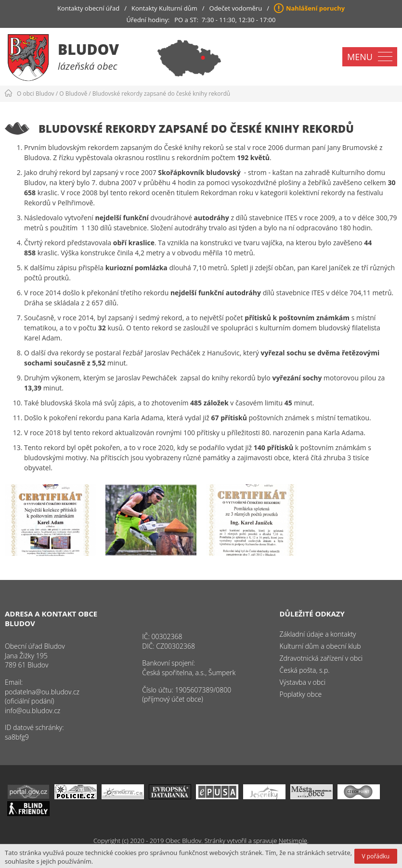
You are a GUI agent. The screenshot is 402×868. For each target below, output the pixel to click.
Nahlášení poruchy (315, 8)
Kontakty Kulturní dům (164, 8)
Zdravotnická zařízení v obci (321, 658)
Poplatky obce (301, 694)
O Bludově (73, 94)
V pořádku (376, 856)
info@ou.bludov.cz (32, 711)
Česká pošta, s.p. (305, 670)
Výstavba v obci (303, 682)
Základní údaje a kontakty (318, 634)
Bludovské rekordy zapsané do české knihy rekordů (161, 94)
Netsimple (293, 841)
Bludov (88, 49)
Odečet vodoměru (236, 8)
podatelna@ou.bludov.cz (42, 692)
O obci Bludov (36, 94)
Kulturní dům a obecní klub (320, 646)
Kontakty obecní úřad (88, 8)
